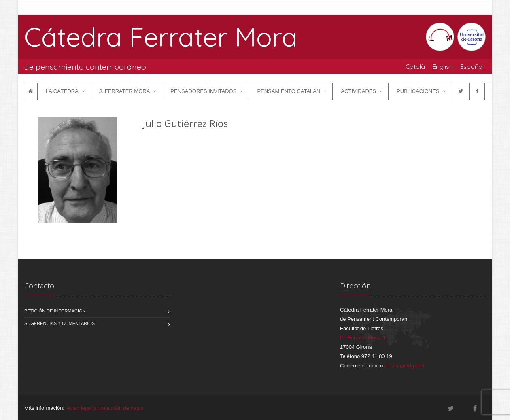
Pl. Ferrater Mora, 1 (363, 338)
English (443, 66)
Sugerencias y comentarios (59, 323)
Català (415, 66)
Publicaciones (418, 91)
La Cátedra (62, 91)
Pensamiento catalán (289, 91)
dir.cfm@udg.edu (404, 366)
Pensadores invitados (203, 91)
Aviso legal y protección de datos (105, 408)
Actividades (358, 91)
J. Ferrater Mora (124, 91)
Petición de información (55, 311)
